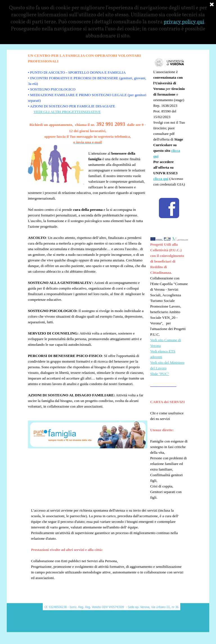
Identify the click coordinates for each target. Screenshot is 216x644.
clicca (158, 179)
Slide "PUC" (160, 374)
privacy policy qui (184, 22)
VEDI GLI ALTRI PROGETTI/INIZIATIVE (67, 112)
